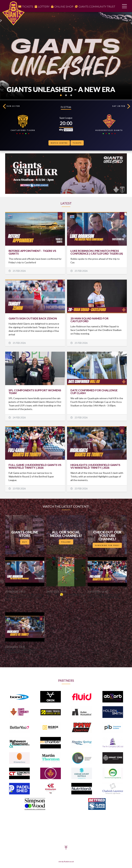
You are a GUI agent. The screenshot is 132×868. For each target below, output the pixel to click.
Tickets (28, 6)
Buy (25, 542)
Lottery (44, 6)
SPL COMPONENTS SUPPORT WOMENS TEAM (35, 392)
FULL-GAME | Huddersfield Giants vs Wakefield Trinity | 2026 (35, 466)
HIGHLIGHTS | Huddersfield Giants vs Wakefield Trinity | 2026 (95, 466)
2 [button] (66, 97)
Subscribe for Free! (107, 545)
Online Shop (64, 6)
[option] (66, 56)
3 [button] (71, 97)
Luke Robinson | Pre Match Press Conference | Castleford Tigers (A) (97, 252)
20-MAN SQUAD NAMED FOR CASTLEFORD (89, 320)
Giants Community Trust (97, 6)
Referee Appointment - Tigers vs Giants (32, 252)
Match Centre (59, 143)
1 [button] (61, 97)
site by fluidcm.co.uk (66, 862)
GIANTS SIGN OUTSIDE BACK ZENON (33, 318)
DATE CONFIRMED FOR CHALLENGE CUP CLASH (94, 392)
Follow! (66, 542)
